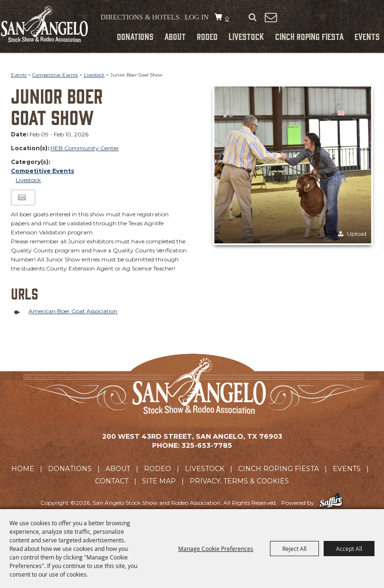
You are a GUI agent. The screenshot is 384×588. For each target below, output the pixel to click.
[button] (293, 165)
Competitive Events (55, 75)
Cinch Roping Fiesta (309, 36)
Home (23, 469)
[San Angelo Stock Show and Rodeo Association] (45, 24)
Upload (357, 234)
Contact (112, 481)
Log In (197, 17)
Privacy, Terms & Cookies (239, 481)
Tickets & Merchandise (333, 19)
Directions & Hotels (140, 17)
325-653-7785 (207, 445)
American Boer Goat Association (73, 311)
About (175, 36)
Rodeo (207, 36)
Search (252, 18)
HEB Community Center (85, 148)
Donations (135, 36)
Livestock (246, 36)
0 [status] (227, 18)
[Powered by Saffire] (331, 503)
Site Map (159, 481)
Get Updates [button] (270, 17)
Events (367, 36)
